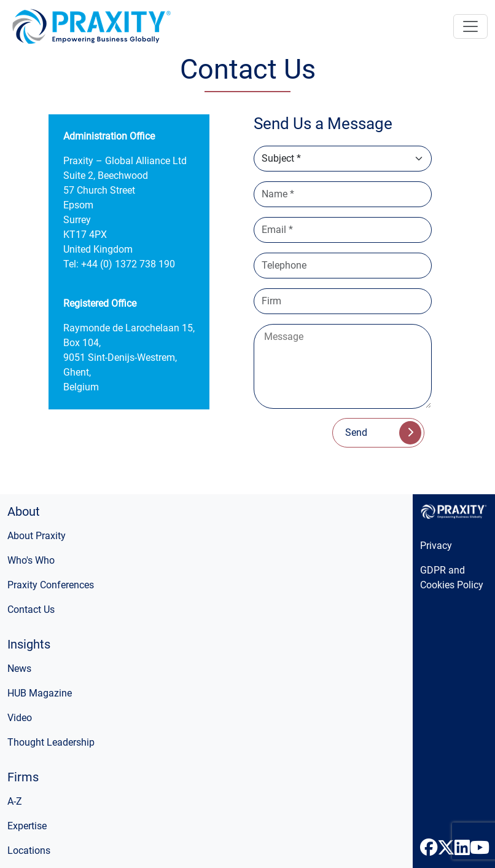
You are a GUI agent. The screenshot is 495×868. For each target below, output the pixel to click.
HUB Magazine (40, 693)
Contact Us (31, 610)
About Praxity (37, 536)
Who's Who (31, 560)
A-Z (15, 801)
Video (20, 718)
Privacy (436, 546)
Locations (29, 850)
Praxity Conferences (51, 585)
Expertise (27, 826)
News (19, 669)
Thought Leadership (51, 742)
